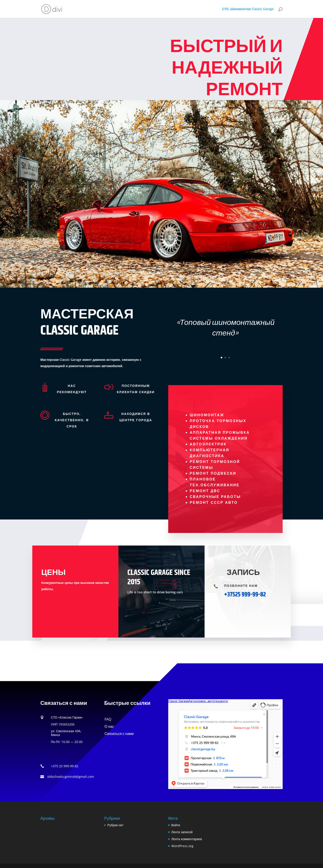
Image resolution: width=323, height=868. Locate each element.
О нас (109, 726)
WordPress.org (182, 846)
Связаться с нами (119, 734)
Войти (176, 825)
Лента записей (182, 832)
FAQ (108, 719)
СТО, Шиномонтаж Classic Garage (248, 9)
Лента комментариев (187, 839)
